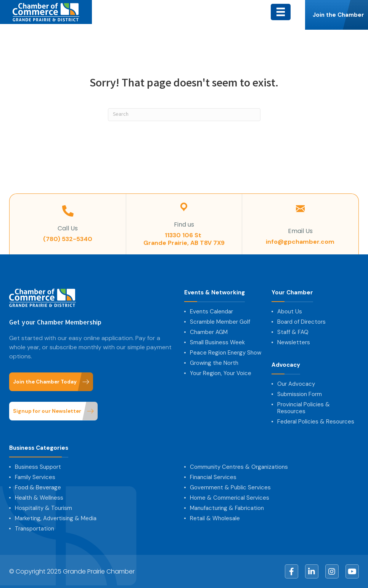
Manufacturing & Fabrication (227, 508)
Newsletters (294, 342)
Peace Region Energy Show (226, 353)
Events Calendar (211, 312)
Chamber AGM (209, 332)
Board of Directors (301, 322)
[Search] (184, 115)
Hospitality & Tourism (43, 508)
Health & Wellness (39, 498)
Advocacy (286, 365)
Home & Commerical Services (230, 498)
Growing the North (214, 363)
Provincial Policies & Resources (304, 408)
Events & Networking (215, 293)
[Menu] (281, 12)
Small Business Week (217, 342)
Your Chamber (292, 293)
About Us (290, 312)
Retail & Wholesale (215, 518)
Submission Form (300, 394)
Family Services (35, 477)
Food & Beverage (38, 487)
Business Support (38, 467)
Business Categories (39, 448)
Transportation (35, 529)
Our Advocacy (296, 384)
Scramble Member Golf (220, 322)
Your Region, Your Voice (221, 373)
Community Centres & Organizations (239, 467)
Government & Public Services (230, 487)
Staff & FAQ (293, 332)
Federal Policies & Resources (316, 422)
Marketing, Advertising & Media (56, 518)
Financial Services (213, 477)
